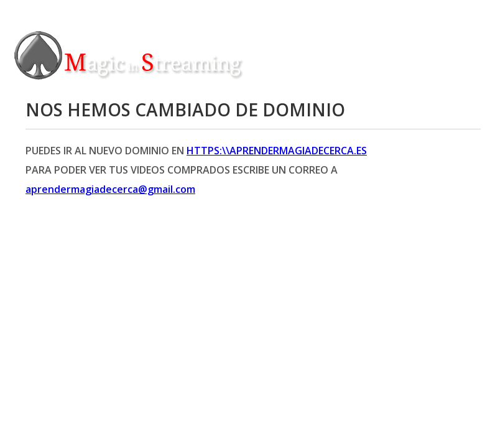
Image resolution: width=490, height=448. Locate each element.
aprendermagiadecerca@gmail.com (110, 189)
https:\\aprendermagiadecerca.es (277, 151)
